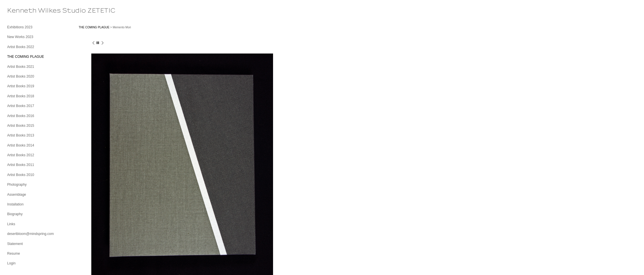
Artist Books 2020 (21, 76)
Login (11, 263)
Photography (17, 185)
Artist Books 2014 (21, 145)
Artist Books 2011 (21, 165)
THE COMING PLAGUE (26, 57)
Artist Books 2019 (21, 86)
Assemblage (17, 195)
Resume (14, 254)
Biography (15, 214)
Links (11, 224)
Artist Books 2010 (21, 175)
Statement (15, 244)
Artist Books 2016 (21, 116)
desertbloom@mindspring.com (30, 234)
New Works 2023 (20, 37)
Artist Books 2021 (21, 67)
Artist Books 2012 (21, 155)
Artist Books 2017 (21, 106)
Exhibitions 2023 (20, 27)
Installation (15, 204)
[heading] (21, 11)
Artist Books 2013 (21, 135)
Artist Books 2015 (21, 126)
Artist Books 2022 (21, 47)
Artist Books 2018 (21, 96)
